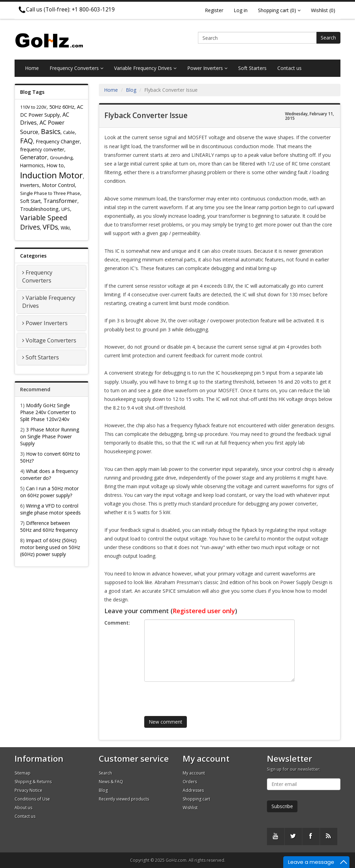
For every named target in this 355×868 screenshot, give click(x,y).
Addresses (193, 790)
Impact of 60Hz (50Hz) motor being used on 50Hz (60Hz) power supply (50, 547)
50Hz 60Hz (62, 107)
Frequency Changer (58, 141)
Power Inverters (207, 68)
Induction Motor (51, 175)
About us (23, 808)
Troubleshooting (39, 209)
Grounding (61, 158)
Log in (241, 10)
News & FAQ (111, 782)
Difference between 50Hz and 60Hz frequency (49, 526)
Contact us (289, 68)
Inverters (30, 185)
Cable (69, 132)
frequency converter (42, 149)
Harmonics (32, 165)
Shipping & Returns (33, 782)
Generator (34, 157)
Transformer (60, 201)
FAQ (27, 141)
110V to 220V (33, 107)
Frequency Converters (76, 68)
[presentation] (195, 696)
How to (55, 165)
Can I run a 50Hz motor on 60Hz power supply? (49, 492)
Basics (51, 131)
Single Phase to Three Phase (50, 193)
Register (214, 10)
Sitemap (23, 773)
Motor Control (58, 185)
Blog (131, 90)
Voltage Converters (51, 340)
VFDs (50, 227)
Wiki (65, 228)
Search (328, 38)
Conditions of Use (32, 799)
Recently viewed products (124, 799)
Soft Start (30, 201)
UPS (66, 209)
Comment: (117, 623)
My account (194, 773)
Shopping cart (196, 799)
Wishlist (190, 808)
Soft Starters (252, 68)
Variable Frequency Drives (145, 68)
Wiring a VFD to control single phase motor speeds (50, 509)
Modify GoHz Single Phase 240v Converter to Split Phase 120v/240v (48, 412)
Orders (190, 782)
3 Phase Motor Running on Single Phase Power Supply (50, 436)
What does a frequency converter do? (49, 475)
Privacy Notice (28, 790)
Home (32, 68)
